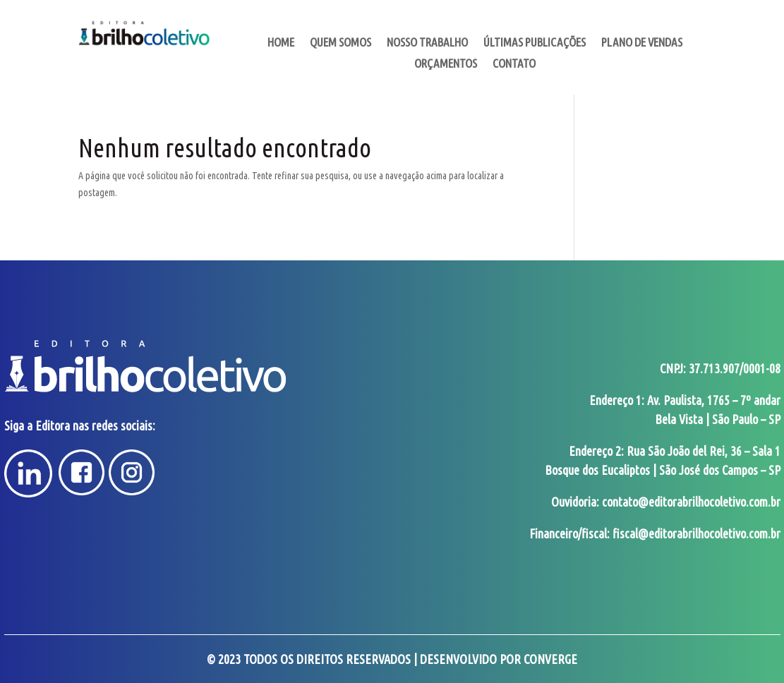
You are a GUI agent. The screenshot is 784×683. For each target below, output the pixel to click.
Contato (514, 64)
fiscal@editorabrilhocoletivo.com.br (696, 533)
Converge (550, 659)
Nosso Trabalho (427, 43)
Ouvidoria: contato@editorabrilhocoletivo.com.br (666, 502)
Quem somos (340, 43)
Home (281, 43)
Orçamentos (446, 64)
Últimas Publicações (535, 43)
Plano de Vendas (642, 43)
